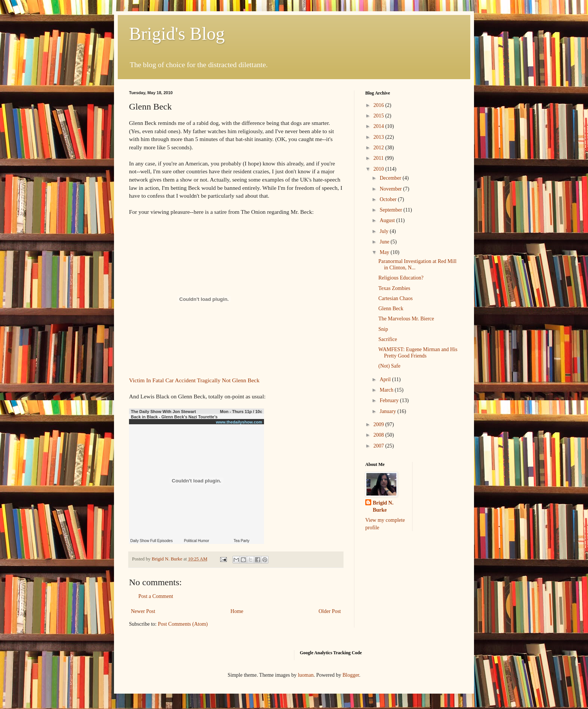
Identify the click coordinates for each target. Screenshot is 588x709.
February (390, 400)
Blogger (351, 675)
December (391, 178)
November (391, 189)
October (389, 199)
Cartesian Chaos (395, 298)
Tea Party (241, 541)
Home (237, 611)
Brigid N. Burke (383, 507)
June (385, 242)
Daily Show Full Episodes (152, 541)
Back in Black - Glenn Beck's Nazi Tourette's (174, 417)
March (387, 390)
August (388, 220)
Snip (383, 329)
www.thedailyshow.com (239, 422)
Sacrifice (388, 339)
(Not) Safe (389, 366)
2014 (379, 126)
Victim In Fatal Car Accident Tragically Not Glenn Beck (194, 380)
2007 (379, 446)
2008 (379, 435)
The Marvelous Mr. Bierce (406, 319)
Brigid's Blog (177, 34)
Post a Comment (156, 596)
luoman (306, 675)
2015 (379, 116)
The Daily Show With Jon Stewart (163, 412)
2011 (379, 158)
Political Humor (196, 541)
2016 (379, 105)
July (385, 231)
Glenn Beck (391, 309)
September (391, 210)
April (386, 379)
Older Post (330, 611)
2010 (379, 169)
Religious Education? (401, 278)
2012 (379, 148)
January (388, 411)
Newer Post (143, 611)
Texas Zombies (394, 288)
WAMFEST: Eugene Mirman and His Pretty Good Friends (418, 353)
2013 (379, 137)
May (385, 252)
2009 (379, 424)
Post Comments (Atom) (183, 624)
